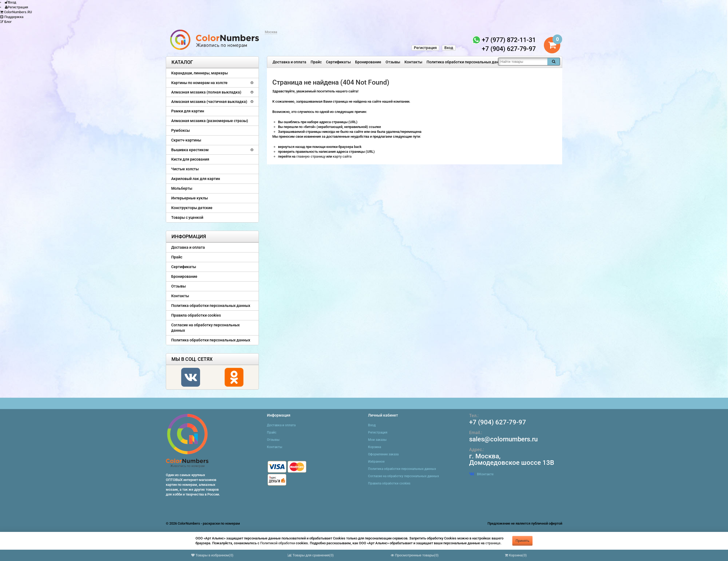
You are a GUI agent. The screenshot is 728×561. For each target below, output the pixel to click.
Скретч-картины (186, 140)
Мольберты (182, 188)
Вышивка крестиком (190, 150)
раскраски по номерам (221, 523)
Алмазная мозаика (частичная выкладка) (209, 102)
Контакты (413, 62)
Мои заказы (377, 440)
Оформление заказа (383, 454)
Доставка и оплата (289, 62)
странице (493, 543)
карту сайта (342, 156)
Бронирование (368, 62)
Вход (11, 2)
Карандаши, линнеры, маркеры (200, 73)
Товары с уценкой (187, 217)
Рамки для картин (188, 111)
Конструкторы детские (192, 208)
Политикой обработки (278, 543)
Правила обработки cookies (196, 315)
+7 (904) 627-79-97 (498, 422)
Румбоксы (181, 130)
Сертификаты (338, 62)
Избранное (376, 462)
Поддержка (12, 17)
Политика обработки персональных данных (466, 62)
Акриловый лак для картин (196, 179)
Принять (522, 541)
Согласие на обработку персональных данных (205, 328)
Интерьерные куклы (190, 198)
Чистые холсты (185, 169)
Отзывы (393, 62)
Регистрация (16, 7)
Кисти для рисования (190, 159)
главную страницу (311, 156)
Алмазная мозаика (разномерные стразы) (210, 121)
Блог (6, 22)
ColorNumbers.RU (16, 12)
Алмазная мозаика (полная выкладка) (206, 92)
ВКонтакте (481, 474)
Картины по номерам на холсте (199, 83)
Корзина (375, 447)
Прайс (316, 62)
